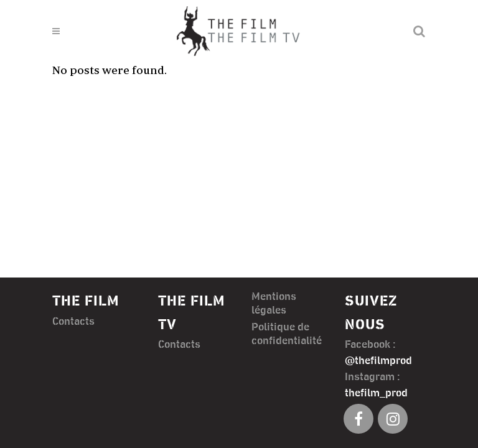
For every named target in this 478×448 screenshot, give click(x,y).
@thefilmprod (378, 361)
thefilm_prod (376, 393)
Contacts (73, 322)
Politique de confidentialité (287, 334)
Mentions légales (274, 304)
